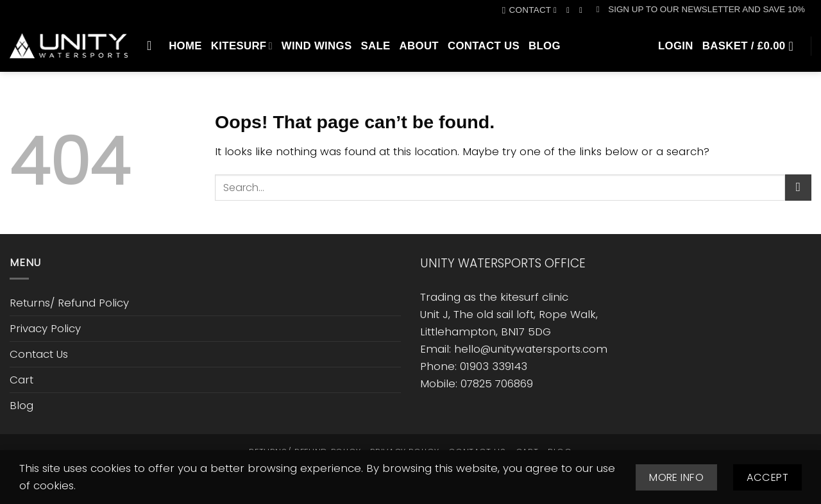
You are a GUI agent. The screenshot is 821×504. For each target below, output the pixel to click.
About (419, 46)
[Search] (153, 46)
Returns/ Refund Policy (69, 303)
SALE (375, 46)
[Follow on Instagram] (571, 10)
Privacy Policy (45, 328)
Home (185, 46)
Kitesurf (242, 46)
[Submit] (798, 188)
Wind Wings (317, 46)
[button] (701, 10)
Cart (21, 380)
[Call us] (583, 10)
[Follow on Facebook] (558, 10)
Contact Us (484, 46)
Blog (545, 46)
